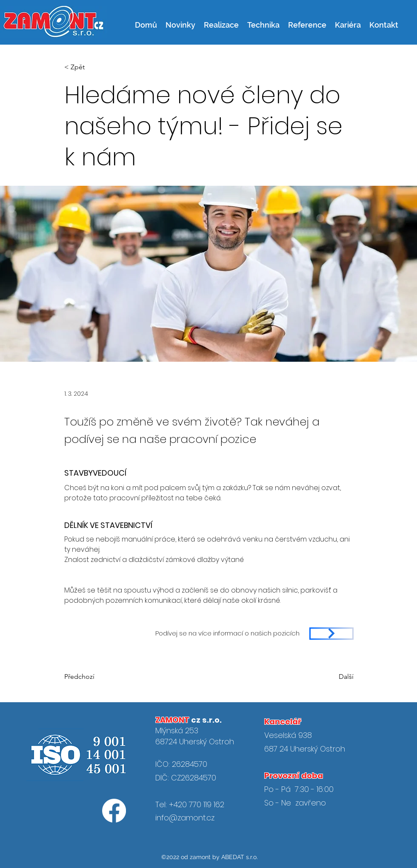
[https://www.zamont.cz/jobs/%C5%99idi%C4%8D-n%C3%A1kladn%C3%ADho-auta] (331, 634)
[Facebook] (114, 811)
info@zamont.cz (185, 818)
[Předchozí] (81, 677)
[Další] (343, 677)
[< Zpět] (92, 67)
